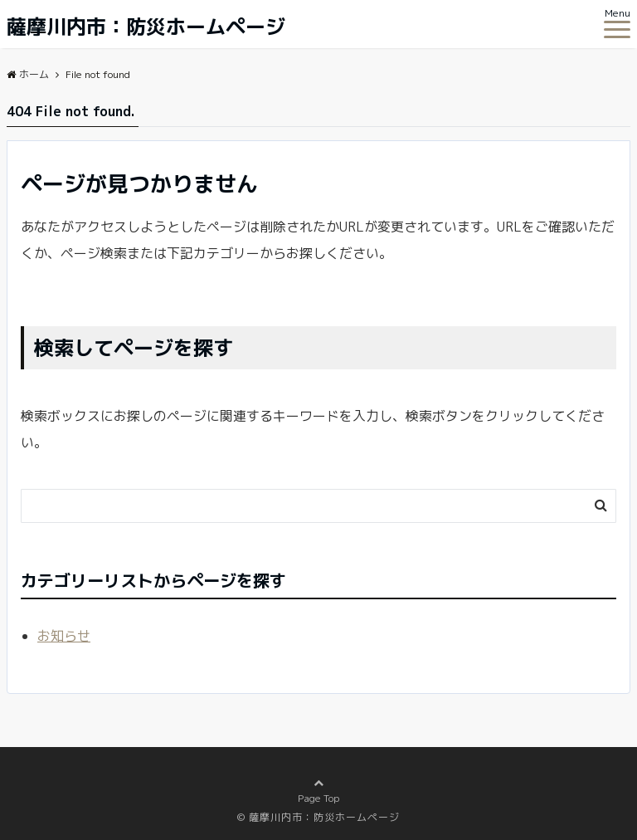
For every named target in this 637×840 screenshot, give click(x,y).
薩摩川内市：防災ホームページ (146, 27)
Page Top (318, 796)
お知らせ (64, 636)
